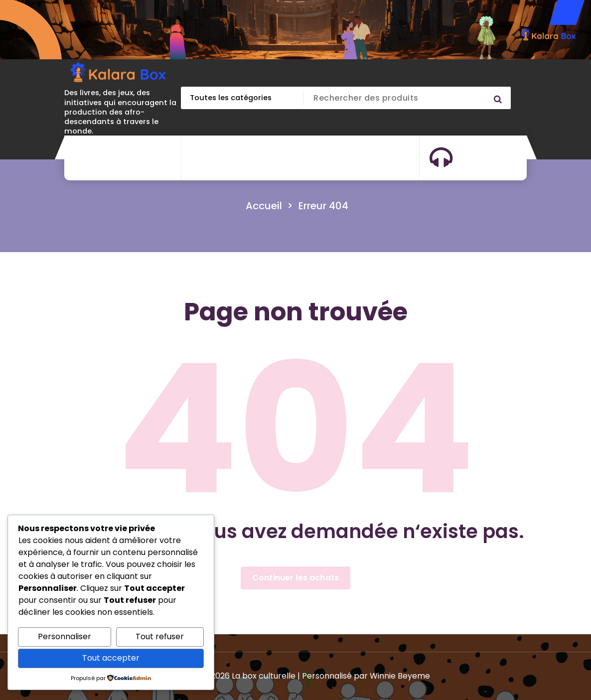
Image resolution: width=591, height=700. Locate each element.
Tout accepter (111, 658)
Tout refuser (160, 636)
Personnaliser (65, 636)
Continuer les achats (295, 578)
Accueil (264, 206)
